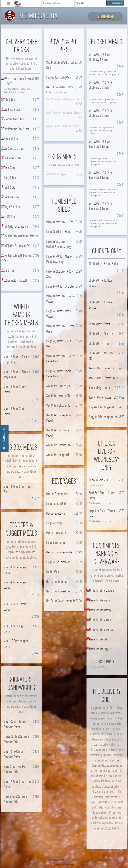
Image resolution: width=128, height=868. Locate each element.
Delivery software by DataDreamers (64, 865)
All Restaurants (115, 3)
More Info (105, 17)
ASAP (82, 3)
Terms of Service (69, 860)
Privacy (77, 860)
